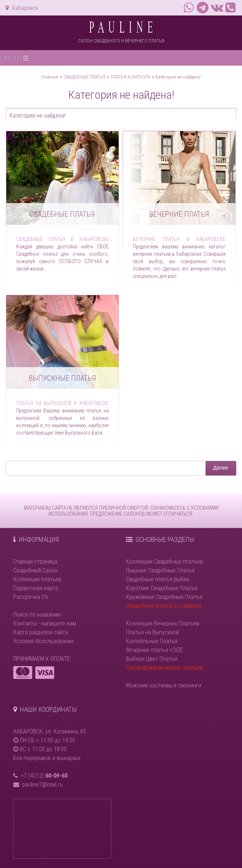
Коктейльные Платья (152, 641)
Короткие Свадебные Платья (162, 588)
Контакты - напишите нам (45, 623)
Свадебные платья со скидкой (164, 606)
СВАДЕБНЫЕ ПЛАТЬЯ (84, 77)
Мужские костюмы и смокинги (164, 685)
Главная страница (35, 562)
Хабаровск (22, 8)
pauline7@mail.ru (42, 785)
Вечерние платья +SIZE (155, 650)
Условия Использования (43, 641)
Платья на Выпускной (152, 632)
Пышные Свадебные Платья (160, 570)
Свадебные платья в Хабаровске (62, 239)
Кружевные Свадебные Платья (164, 597)
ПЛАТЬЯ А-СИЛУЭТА (130, 77)
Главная (50, 77)
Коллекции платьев (37, 579)
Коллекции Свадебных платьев (164, 562)
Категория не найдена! (178, 77)
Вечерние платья (179, 214)
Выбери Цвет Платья (152, 659)
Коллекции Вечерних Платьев (163, 623)
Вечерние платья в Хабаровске (179, 239)
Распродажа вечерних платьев (164, 668)
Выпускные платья (62, 378)
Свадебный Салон (35, 570)
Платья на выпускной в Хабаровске (62, 403)
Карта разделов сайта (41, 632)
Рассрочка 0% (31, 597)
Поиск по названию (37, 615)
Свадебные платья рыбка (157, 579)
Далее (221, 468)
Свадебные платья (62, 214)
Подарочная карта (36, 588)
